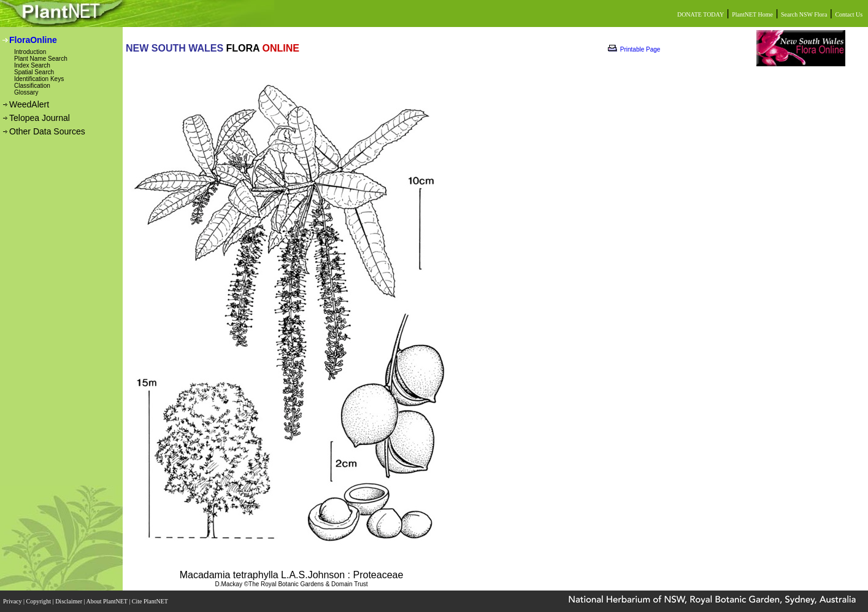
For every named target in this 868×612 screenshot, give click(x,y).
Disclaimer (69, 601)
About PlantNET (107, 601)
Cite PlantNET (151, 601)
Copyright (40, 601)
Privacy (13, 601)
